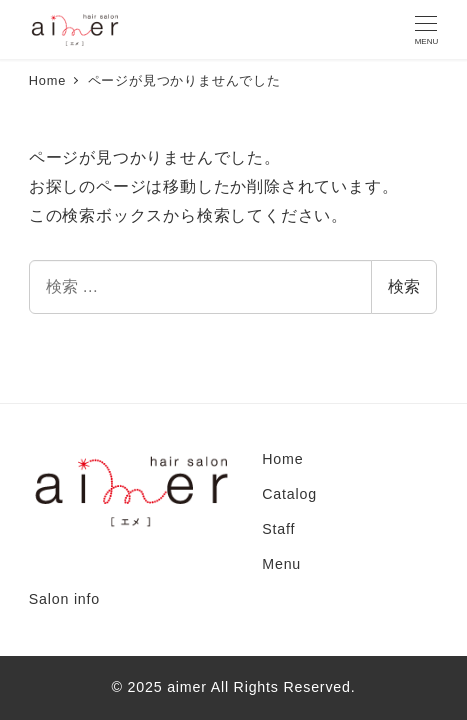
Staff (278, 529)
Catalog (289, 494)
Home (282, 459)
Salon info (64, 599)
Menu (281, 564)
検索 (404, 286)
